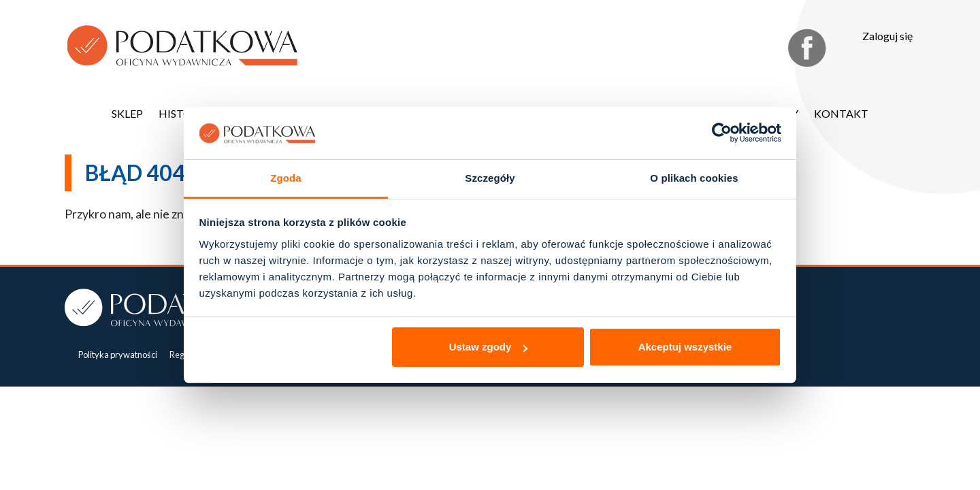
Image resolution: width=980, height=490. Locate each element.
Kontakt (841, 113)
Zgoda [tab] (286, 178)
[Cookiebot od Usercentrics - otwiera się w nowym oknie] (722, 133)
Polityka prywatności (118, 355)
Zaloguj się (887, 36)
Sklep (127, 113)
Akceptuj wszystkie (685, 347)
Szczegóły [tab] (490, 178)
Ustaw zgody (489, 347)
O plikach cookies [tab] (694, 178)
